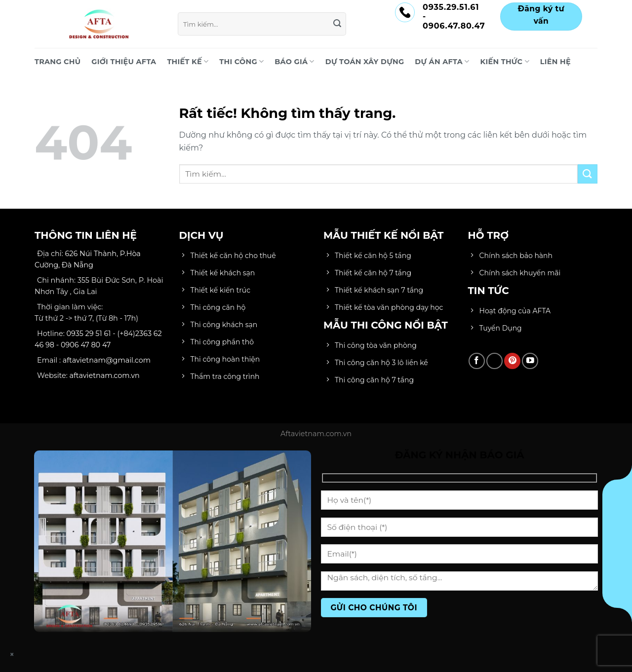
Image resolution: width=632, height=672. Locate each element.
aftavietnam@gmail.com (107, 360)
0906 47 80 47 (86, 345)
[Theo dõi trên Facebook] (477, 361)
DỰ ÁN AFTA (442, 61)
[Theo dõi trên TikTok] (494, 361)
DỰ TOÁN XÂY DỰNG (365, 62)
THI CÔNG (241, 61)
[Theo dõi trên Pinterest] (512, 361)
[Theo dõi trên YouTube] (530, 361)
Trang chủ (58, 62)
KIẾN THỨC (505, 61)
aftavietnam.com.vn (105, 375)
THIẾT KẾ (188, 61)
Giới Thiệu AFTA (124, 62)
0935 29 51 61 (89, 334)
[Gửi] (337, 24)
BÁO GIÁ (294, 61)
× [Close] (12, 654)
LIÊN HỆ (555, 62)
